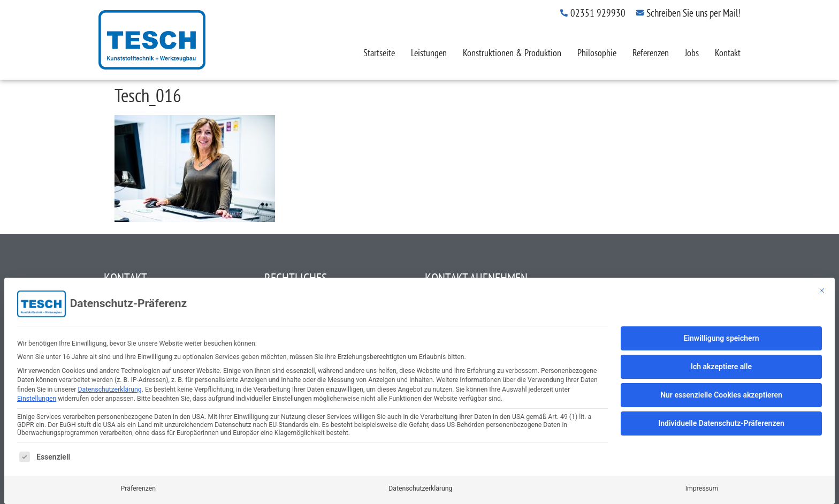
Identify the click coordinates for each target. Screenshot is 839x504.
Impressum (702, 488)
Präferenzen (138, 488)
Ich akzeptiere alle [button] (721, 366)
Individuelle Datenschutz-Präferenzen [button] (721, 423)
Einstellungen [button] (37, 399)
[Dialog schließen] (822, 291)
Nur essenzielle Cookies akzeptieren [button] (721, 395)
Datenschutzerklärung (109, 390)
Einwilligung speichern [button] (721, 338)
